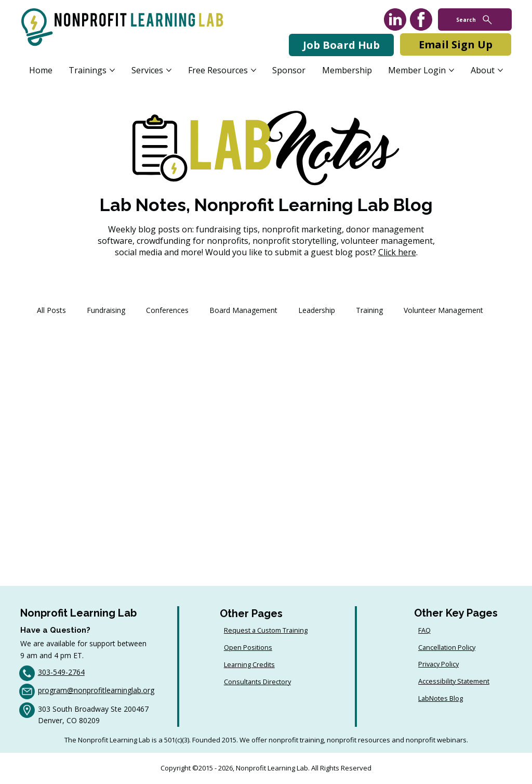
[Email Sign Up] (456, 44)
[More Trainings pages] (112, 70)
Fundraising (106, 310)
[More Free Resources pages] (254, 70)
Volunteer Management (443, 310)
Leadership (317, 310)
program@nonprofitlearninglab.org (96, 690)
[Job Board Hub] (341, 45)
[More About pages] (500, 70)
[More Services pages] (169, 70)
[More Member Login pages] (451, 70)
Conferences (167, 310)
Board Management (243, 310)
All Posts (51, 310)
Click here (397, 252)
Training (369, 310)
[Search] (475, 19)
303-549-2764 (61, 672)
